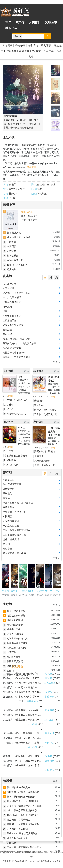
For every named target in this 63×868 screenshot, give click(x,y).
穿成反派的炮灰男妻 (13, 325)
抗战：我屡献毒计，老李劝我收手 (33, 733)
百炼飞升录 (9, 507)
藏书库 (20, 22)
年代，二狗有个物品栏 (28, 761)
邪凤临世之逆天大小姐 (18, 237)
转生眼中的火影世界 (17, 265)
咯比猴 (49, 674)
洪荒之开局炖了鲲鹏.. (45, 410)
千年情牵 (39, 456)
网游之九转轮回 (15, 620)
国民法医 (7, 330)
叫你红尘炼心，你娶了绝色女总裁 (33, 678)
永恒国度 (12, 246)
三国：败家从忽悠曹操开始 (17, 530)
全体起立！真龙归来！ (28, 687)
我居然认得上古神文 (17, 643)
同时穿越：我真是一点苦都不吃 (23, 792)
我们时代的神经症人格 (18, 787)
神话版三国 (9, 480)
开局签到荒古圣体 (12, 316)
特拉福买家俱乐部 (16, 616)
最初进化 (7, 493)
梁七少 (49, 692)
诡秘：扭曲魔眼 (11, 539)
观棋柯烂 (50, 761)
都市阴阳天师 (23, 697)
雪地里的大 (32, 701)
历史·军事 (46, 45)
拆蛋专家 (50, 697)
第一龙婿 (7, 307)
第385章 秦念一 (36, 765)
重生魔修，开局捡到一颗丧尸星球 (33, 720)
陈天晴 (49, 678)
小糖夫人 (50, 770)
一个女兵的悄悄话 (12, 297)
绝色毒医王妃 (14, 629)
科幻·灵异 (24, 51)
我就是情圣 (10, 460)
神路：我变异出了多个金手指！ (19, 503)
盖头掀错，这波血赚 (17, 829)
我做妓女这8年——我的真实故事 (19, 343)
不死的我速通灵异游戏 (28, 683)
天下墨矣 (32, 724)
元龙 (40, 189)
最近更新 (17, 666)
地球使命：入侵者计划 (14, 512)
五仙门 (10, 671)
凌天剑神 (39, 405)
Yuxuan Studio (21, 852)
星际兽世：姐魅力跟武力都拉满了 (33, 756)
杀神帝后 (21, 765)
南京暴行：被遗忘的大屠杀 (16, 357)
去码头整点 (50, 683)
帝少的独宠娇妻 (15, 625)
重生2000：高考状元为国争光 (22, 833)
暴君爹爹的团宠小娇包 (16, 456)
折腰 (5, 311)
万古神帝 (9, 405)
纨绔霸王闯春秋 (42, 461)
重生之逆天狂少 (17, 189)
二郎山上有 (50, 720)
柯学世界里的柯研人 (17, 638)
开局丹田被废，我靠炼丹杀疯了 (32, 743)
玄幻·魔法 (7, 45)
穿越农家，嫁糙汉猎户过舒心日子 (24, 847)
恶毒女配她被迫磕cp (17, 675)
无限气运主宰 (28, 212)
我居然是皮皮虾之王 (13, 302)
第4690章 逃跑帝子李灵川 (42, 710)
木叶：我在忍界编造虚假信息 (22, 810)
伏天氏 (12, 198)
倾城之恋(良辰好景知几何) (16, 339)
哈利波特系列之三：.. (15, 414)
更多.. (27, 371)
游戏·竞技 (11, 51)
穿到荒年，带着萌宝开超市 (16, 293)
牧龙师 (12, 184)
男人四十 (23, 428)
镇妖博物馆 (9, 489)
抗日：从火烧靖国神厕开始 (21, 797)
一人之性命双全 (11, 526)
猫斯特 (49, 756)
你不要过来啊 (11, 465)
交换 (20, 377)
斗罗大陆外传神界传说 (16, 400)
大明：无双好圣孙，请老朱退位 (32, 738)
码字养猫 (32, 747)
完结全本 (51, 22)
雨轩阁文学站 (28, 145)
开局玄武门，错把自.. (45, 451)
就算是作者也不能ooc (14, 353)
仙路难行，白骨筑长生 (18, 820)
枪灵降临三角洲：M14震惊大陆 (23, 801)
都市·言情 (33, 45)
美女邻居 (7, 334)
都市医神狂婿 (14, 657)
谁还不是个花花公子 (17, 838)
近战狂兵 (11, 652)
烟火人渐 (50, 733)
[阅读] (10, 396)
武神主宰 (31, 167)
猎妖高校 (11, 666)
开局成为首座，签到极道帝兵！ (32, 692)
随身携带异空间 (11, 521)
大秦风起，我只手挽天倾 (29, 715)
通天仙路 (13, 194)
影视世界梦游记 (15, 661)
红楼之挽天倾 (10, 320)
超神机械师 (13, 256)
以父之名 (9, 409)
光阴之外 (39, 401)
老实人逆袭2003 (15, 634)
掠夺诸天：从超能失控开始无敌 (23, 824)
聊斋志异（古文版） (13, 348)
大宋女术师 (8, 288)
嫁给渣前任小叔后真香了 (50, 184)
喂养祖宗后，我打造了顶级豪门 (23, 815)
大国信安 (12, 843)
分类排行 (35, 22)
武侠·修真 (20, 45)
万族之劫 (12, 251)
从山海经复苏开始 (12, 484)
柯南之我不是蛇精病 (17, 648)
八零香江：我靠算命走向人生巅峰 (24, 806)
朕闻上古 (50, 743)
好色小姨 (9, 451)
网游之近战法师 (15, 260)
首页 (8, 22)
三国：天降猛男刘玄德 (14, 535)
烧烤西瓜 (50, 710)
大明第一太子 (10, 284)
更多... (56, 362)
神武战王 (42, 194)
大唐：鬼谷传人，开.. (45, 465)
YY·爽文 (37, 51)
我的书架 (11, 28)
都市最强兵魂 (14, 233)
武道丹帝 (21, 710)
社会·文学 (49, 51)
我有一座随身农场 (16, 611)
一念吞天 (12, 242)
